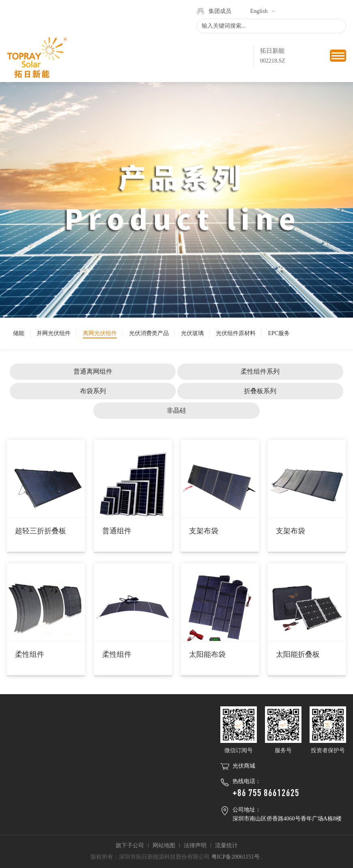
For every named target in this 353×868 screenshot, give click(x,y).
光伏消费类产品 (149, 333)
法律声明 (195, 845)
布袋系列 (93, 391)
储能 (19, 333)
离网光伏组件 (100, 333)
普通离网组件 (93, 371)
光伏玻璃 (192, 333)
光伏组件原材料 (236, 333)
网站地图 (164, 845)
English (259, 11)
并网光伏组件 (54, 333)
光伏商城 (244, 766)
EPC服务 (279, 333)
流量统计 (226, 845)
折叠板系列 (260, 391)
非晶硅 (176, 410)
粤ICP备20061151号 (236, 857)
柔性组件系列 (260, 371)
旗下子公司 (130, 845)
